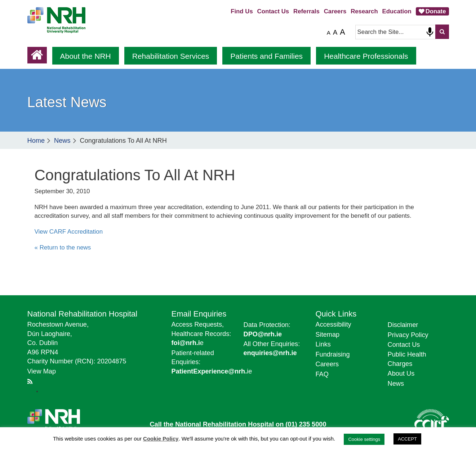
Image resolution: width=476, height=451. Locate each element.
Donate (436, 11)
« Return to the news (63, 247)
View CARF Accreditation (69, 232)
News (62, 141)
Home (36, 141)
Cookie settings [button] (364, 439)
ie (212, 371)
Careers (335, 11)
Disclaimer (403, 325)
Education (397, 11)
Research (364, 11)
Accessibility (333, 324)
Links (323, 344)
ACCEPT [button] (407, 439)
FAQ (322, 374)
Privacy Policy (408, 335)
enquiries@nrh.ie (270, 353)
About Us (401, 373)
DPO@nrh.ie (263, 334)
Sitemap (328, 335)
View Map (42, 371)
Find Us (242, 11)
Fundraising (333, 354)
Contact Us (273, 11)
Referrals (306, 11)
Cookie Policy (161, 439)
